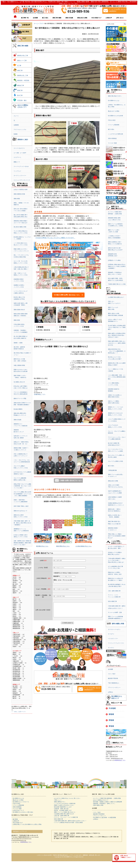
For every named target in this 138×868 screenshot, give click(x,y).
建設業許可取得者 (113, 678)
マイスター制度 (112, 143)
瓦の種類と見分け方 (19, 382)
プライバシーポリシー (114, 687)
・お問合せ (95, 819)
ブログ (41, 24)
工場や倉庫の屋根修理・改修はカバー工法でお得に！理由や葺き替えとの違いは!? (117, 560)
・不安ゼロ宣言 (16, 803)
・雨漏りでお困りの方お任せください (63, 805)
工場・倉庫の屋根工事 (114, 591)
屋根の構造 (17, 199)
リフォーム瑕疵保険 (114, 125)
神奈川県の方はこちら (63, 546)
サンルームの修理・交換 (115, 612)
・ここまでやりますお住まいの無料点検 (64, 803)
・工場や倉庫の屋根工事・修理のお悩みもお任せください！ (70, 821)
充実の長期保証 (112, 138)
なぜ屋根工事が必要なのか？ (116, 297)
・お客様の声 (15, 821)
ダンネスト (111, 648)
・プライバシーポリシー (99, 816)
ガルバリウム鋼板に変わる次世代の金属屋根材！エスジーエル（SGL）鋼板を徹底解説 (22, 494)
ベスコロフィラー (113, 639)
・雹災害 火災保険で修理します (62, 810)
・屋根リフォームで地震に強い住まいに (64, 812)
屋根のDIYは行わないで (20, 511)
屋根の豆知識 (17, 420)
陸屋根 (16, 134)
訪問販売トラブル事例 (114, 260)
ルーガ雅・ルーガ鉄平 (20, 153)
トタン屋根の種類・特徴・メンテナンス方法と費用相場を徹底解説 (117, 377)
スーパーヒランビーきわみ (21, 166)
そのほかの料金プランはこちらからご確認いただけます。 (55, 238)
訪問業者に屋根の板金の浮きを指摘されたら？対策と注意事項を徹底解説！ (117, 266)
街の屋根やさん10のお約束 (115, 116)
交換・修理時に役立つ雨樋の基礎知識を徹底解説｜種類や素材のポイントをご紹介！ (22, 543)
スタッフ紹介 (112, 674)
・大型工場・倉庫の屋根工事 (61, 816)
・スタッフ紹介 (96, 812)
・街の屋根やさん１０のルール (20, 802)
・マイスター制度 (16, 809)
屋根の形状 (17, 320)
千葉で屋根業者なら (114, 683)
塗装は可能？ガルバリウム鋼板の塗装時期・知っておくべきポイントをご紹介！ (22, 486)
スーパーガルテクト (19, 148)
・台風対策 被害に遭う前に (61, 809)
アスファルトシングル (20, 130)
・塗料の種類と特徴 (98, 805)
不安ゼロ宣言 (112, 120)
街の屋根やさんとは (114, 101)
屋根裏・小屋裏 (18, 343)
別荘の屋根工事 (112, 601)
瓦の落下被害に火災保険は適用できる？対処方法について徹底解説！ (117, 327)
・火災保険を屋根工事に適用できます (63, 814)
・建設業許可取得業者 (98, 814)
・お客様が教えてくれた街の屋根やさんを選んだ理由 (26, 824)
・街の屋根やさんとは (18, 798)
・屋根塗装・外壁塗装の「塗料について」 (104, 803)
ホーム (36, 24)
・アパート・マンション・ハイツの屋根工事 (65, 817)
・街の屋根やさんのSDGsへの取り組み (22, 812)
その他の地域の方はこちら (83, 546)
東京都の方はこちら (42, 546)
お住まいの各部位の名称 (21, 190)
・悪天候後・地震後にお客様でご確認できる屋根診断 (107, 802)
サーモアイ (111, 634)
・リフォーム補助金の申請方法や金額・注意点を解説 (68, 822)
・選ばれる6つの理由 (17, 800)
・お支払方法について (18, 810)
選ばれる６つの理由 (114, 111)
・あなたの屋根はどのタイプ (100, 800)
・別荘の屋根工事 (58, 819)
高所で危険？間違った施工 (21, 506)
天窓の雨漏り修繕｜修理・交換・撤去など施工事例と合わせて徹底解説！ (22, 523)
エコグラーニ (17, 157)
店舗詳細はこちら (40, 394)
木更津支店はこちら (120, 760)
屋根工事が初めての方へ (115, 96)
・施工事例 (15, 819)
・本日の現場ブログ (17, 823)
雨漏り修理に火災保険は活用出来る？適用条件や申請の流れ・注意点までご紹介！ (117, 335)
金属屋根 (16, 125)
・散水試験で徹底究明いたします (62, 807)
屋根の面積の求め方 (19, 310)
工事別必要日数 (112, 470)
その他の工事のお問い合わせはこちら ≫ (68, 295)
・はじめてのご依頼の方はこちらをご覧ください (67, 798)
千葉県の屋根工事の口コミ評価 (117, 284)
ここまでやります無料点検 (115, 134)
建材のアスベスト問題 (20, 399)
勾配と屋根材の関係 (19, 365)
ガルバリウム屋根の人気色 (115, 461)
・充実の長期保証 (16, 807)
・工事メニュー (57, 800)
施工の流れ (111, 129)
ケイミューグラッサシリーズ (22, 180)
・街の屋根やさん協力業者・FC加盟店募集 (104, 817)
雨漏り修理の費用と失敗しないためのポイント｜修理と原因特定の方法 (117, 343)
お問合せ (110, 692)
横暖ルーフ (17, 162)
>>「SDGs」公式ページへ (19, 712)
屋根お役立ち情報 (113, 481)
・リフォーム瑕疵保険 (18, 805)
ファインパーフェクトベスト (116, 643)
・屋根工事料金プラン (59, 802)
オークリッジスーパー (20, 176)
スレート (16, 116)
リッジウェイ (17, 171)
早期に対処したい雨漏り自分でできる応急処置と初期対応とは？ (117, 536)
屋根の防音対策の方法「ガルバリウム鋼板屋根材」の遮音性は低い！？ (117, 351)
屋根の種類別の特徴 (19, 194)
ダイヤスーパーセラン (114, 629)
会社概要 (110, 669)
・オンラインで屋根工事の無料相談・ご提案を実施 (106, 798)
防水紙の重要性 (18, 409)
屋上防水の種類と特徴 (20, 227)
